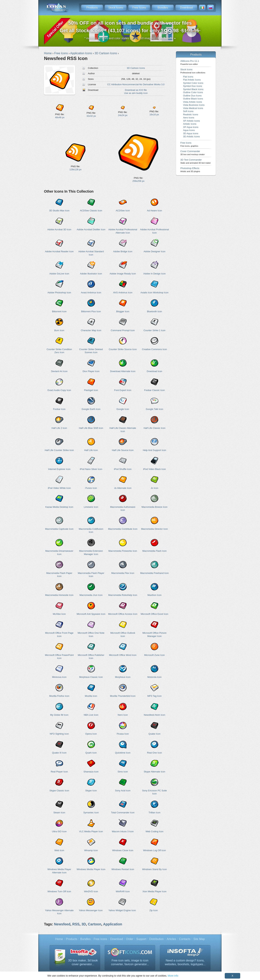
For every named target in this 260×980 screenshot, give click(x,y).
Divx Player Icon (91, 371)
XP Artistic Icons (191, 121)
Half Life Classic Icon (154, 428)
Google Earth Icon (91, 409)
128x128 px (75, 169)
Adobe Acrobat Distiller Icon (91, 229)
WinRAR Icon (123, 891)
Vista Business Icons (194, 105)
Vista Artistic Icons (192, 102)
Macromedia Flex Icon (123, 573)
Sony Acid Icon (123, 791)
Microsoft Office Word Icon (123, 655)
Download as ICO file (136, 90)
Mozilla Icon (91, 696)
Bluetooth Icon (154, 311)
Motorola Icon (154, 677)
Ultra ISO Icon (59, 831)
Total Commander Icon (123, 813)
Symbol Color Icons (193, 83)
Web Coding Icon (154, 831)
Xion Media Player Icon (154, 891)
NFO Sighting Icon (59, 734)
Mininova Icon (59, 677)
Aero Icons (189, 118)
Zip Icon (153, 910)
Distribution (157, 939)
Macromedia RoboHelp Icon (123, 595)
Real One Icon (154, 753)
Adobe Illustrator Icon (91, 274)
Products (92, 7)
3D (84, 924)
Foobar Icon (59, 409)
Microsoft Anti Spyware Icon (91, 614)
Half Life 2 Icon (59, 428)
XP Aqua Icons (191, 127)
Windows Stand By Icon (154, 869)
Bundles (163, 7)
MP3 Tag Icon (154, 696)
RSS (76, 924)
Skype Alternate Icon (154, 772)
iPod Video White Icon (59, 488)
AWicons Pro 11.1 (190, 62)
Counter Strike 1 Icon (155, 330)
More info (173, 976)
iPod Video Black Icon (155, 469)
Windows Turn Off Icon (59, 891)
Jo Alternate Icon (123, 488)
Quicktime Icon (123, 753)
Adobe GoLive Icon (59, 274)
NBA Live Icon (91, 715)
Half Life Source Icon (123, 450)
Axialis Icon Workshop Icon (154, 293)
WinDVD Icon (91, 891)
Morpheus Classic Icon (91, 677)
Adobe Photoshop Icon (59, 293)
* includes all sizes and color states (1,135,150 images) (130, 38)
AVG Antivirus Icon (123, 293)
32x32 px (91, 116)
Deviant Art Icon (59, 371)
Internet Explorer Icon (59, 469)
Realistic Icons (191, 115)
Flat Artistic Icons (192, 80)
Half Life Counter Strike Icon (59, 450)
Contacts (185, 939)
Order (130, 939)
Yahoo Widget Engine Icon (122, 910)
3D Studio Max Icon (59, 211)
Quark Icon (91, 753)
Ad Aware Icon (154, 211)
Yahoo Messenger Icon (91, 910)
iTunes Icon (91, 488)
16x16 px (154, 115)
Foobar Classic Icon (154, 390)
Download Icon (155, 371)
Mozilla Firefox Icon (59, 696)
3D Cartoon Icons (136, 68)
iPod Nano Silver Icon (91, 469)
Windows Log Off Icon (154, 850)
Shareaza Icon (91, 772)
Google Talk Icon (154, 409)
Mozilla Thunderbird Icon (123, 696)
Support (141, 939)
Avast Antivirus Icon (91, 293)
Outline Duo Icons (192, 96)
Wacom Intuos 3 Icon (123, 831)
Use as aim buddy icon (136, 93)
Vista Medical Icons (193, 108)
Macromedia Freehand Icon (154, 573)
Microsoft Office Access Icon (123, 614)
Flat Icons (188, 77)
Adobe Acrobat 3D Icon (59, 229)
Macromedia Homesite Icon (59, 595)
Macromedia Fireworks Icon (123, 551)
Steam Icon (59, 813)
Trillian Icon (155, 813)
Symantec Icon (91, 813)
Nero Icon (123, 715)
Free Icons (139, 7)
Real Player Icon (59, 772)
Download (186, 7)
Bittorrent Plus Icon (91, 311)
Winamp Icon (91, 850)
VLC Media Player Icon (91, 831)
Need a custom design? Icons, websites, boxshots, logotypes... (185, 962)
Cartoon (95, 924)
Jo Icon (155, 488)
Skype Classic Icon (59, 791)
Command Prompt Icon (123, 330)
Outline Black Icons (193, 99)
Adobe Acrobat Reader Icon (59, 251)
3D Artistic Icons (191, 136)
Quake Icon (154, 734)
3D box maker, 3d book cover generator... (83, 962)
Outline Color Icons (193, 92)
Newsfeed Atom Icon (154, 715)
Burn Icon (59, 330)
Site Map (199, 939)
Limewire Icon (91, 507)
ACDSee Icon (123, 211)
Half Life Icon (91, 450)
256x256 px (138, 181)
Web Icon (59, 850)
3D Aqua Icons (191, 133)
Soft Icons (188, 111)
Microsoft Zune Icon (155, 655)
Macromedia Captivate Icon (59, 529)
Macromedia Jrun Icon (91, 595)
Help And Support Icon (155, 450)
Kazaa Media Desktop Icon (59, 507)
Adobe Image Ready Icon (123, 274)
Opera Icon (91, 734)
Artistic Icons (190, 124)
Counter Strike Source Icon (123, 349)
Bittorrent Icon (59, 311)
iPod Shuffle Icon (123, 469)
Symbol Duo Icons (192, 86)
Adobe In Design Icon (155, 274)
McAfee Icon (59, 614)
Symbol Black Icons (193, 89)
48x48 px (60, 117)
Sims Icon (123, 772)
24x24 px (123, 115)
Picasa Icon (123, 734)
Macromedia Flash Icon (154, 551)
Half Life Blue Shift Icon (91, 428)
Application (113, 924)
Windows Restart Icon (123, 869)
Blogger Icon (123, 311)
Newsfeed (62, 924)
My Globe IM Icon (59, 715)
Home (59, 939)
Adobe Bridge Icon (123, 251)
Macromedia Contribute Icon (123, 529)
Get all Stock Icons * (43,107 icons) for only (130, 28)
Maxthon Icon (155, 595)
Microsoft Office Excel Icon (154, 614)
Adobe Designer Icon (154, 251)
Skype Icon (91, 791)
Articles (171, 939)
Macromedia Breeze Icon (154, 507)
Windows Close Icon (123, 850)
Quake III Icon (59, 753)
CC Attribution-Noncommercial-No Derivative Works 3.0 (136, 84)
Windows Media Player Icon (91, 869)
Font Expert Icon (123, 390)
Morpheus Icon (123, 677)
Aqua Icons (189, 130)
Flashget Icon (91, 390)
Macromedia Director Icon (154, 529)
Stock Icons (116, 7)
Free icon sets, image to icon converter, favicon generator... (130, 962)
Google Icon (123, 409)
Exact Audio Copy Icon (59, 390)
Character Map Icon (91, 330)
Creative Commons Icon (154, 349)
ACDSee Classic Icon (91, 211)
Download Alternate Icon (123, 371)
